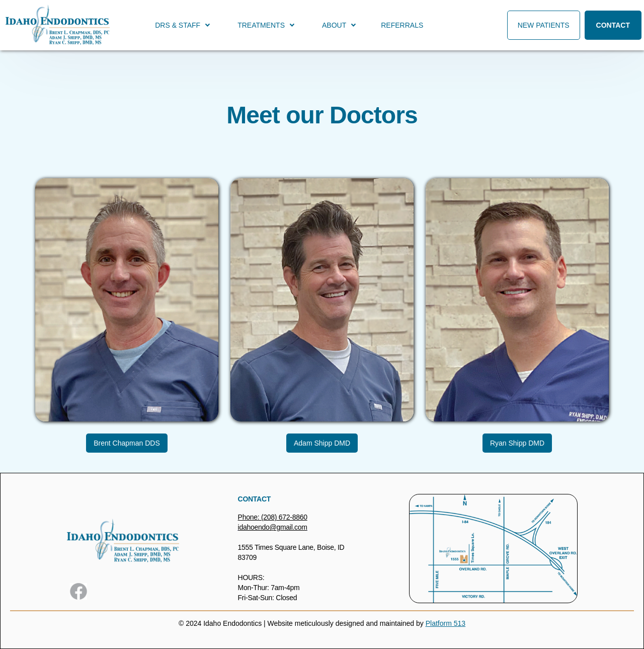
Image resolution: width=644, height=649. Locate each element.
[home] (57, 25)
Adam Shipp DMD (322, 443)
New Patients (544, 25)
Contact (613, 25)
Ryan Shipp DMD (517, 443)
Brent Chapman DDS (127, 443)
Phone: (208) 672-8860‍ (273, 517)
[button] (182, 25)
